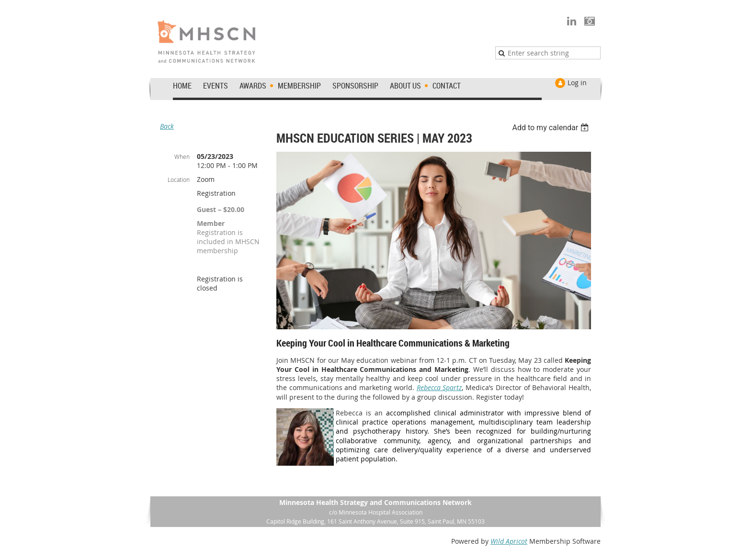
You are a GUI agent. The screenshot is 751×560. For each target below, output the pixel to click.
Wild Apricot (509, 541)
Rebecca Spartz (439, 387)
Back (167, 126)
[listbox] (552, 128)
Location (179, 179)
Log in (577, 83)
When (182, 157)
